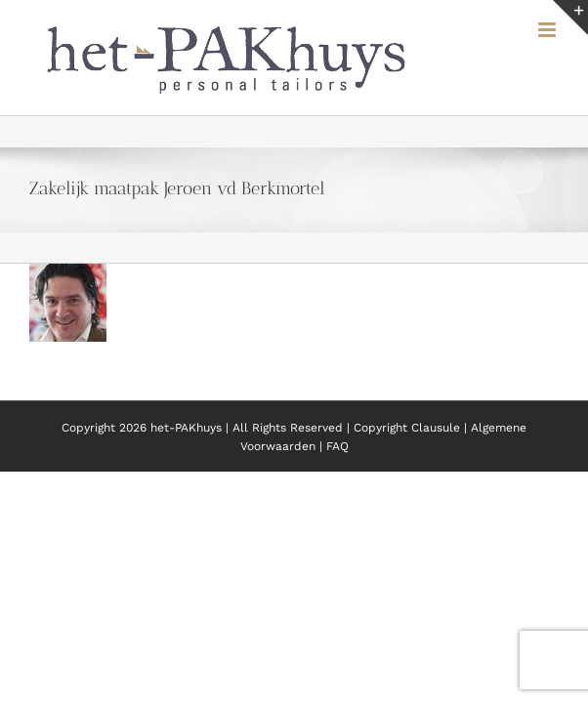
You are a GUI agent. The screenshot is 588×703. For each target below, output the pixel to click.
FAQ (337, 495)
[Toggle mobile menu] (548, 30)
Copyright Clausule (407, 476)
